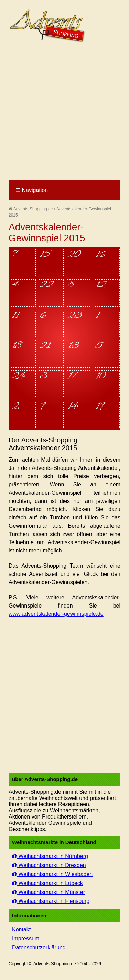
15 (45, 255)
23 (75, 316)
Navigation (32, 190)
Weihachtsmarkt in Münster (49, 892)
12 (101, 285)
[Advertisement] (64, 112)
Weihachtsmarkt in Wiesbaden (52, 874)
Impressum (26, 939)
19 (100, 407)
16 (101, 255)
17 (72, 377)
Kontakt (21, 930)
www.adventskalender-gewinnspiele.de (56, 614)
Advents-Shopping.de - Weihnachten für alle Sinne (48, 26)
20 (74, 255)
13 (73, 346)
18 (17, 346)
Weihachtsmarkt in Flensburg (51, 901)
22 (46, 285)
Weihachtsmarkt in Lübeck (47, 883)
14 (73, 407)
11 (15, 316)
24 (18, 377)
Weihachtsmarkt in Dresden (49, 865)
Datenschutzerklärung (39, 947)
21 (45, 346)
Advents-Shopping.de (31, 209)
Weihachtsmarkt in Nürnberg (50, 856)
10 (100, 377)
